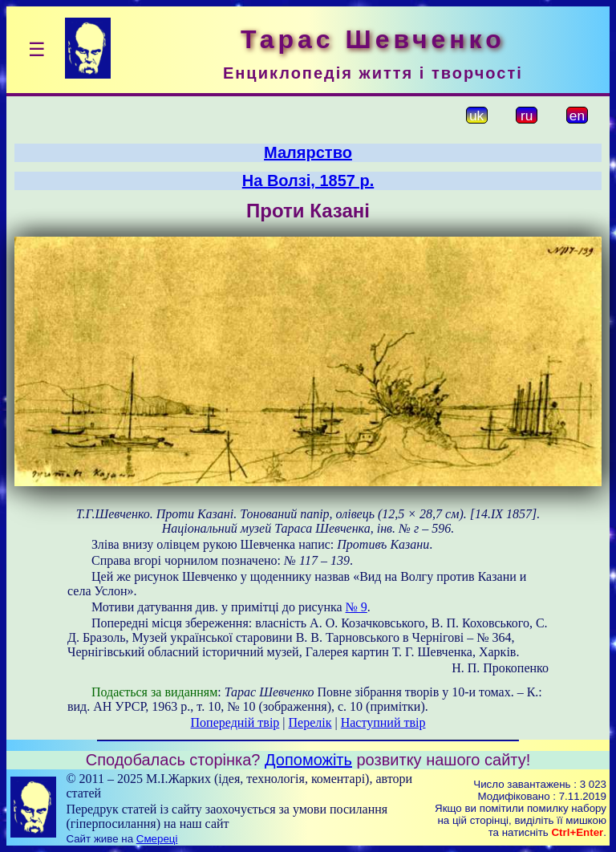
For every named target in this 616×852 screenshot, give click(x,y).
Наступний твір (383, 722)
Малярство (308, 152)
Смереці (157, 839)
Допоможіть (308, 760)
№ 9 (357, 607)
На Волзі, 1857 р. (308, 181)
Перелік (310, 722)
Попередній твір (235, 722)
